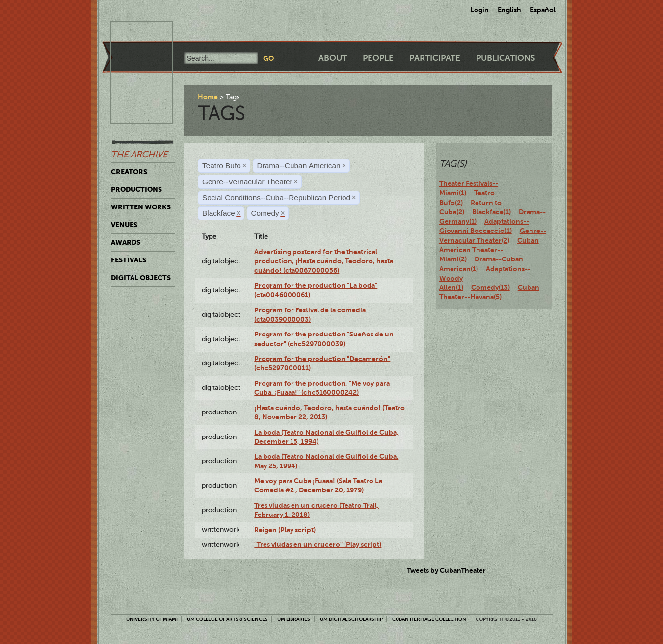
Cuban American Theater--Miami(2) (489, 250)
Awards (126, 242)
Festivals (129, 260)
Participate (435, 58)
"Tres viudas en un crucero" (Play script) (318, 544)
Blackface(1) (491, 212)
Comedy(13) (491, 287)
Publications (505, 58)
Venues (124, 225)
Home (208, 97)
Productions (136, 189)
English (509, 10)
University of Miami (152, 619)
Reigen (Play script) (285, 530)
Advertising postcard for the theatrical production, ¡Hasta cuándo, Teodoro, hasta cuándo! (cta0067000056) (324, 261)
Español (543, 10)
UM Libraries (294, 619)
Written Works (141, 207)
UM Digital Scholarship (351, 619)
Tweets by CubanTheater (446, 570)
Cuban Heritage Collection (429, 619)
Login (479, 10)
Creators (129, 172)
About (333, 58)
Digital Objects (141, 278)
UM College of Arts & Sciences (227, 619)
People (378, 58)
